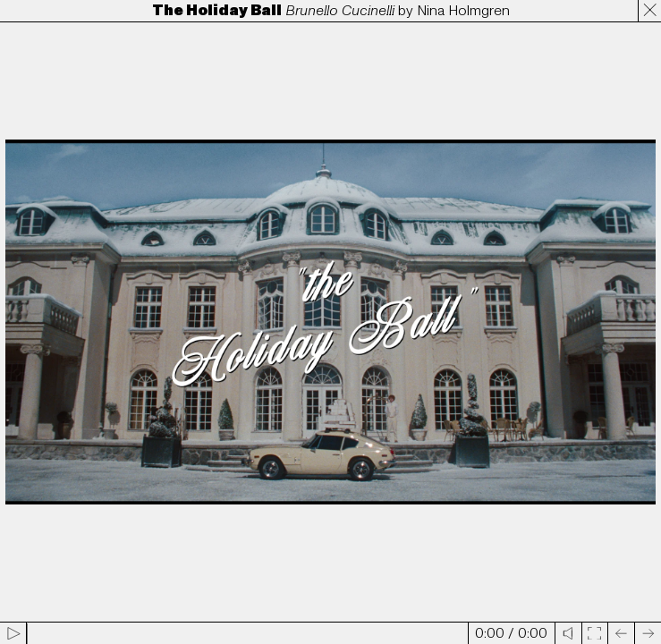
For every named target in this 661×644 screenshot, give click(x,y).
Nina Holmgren (463, 11)
